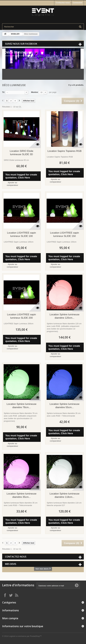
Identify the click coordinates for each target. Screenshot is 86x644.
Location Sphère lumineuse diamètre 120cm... (64, 316)
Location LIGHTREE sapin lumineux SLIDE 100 (21, 234)
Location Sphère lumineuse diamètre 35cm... (21, 495)
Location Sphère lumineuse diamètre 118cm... (64, 495)
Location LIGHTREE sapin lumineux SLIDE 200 (21, 316)
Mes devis (11, 564)
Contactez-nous (63, 3)
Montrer (35, 92)
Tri (3, 92)
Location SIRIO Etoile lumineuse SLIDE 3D (21, 153)
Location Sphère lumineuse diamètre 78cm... (21, 406)
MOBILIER (15, 34)
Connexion (78, 3)
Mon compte (10, 618)
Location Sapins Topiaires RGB (64, 151)
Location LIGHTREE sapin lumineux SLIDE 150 (64, 234)
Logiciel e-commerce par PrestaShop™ (25, 636)
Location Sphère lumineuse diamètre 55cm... (64, 406)
